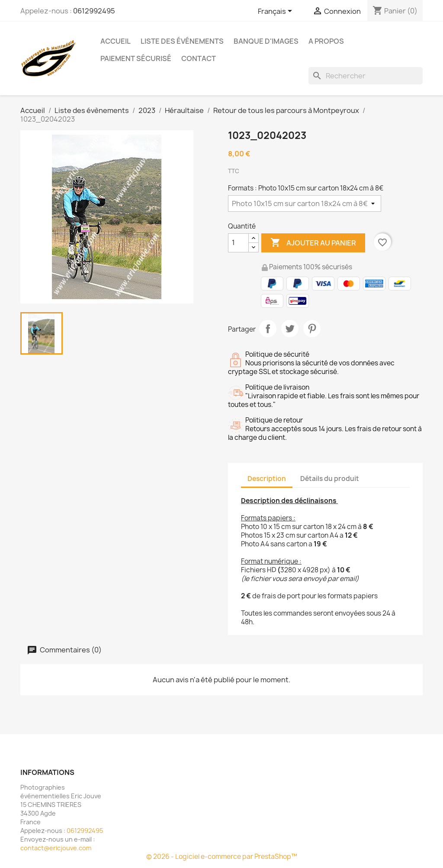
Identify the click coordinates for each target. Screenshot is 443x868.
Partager (268, 329)
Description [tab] (267, 479)
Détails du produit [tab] (330, 479)
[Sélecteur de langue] (276, 12)
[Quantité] (238, 243)
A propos (326, 41)
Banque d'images (266, 41)
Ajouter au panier (313, 243)
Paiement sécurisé (136, 58)
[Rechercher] (366, 76)
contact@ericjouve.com (56, 848)
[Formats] (305, 203)
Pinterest (312, 329)
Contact (199, 58)
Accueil (116, 41)
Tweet (290, 329)
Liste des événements (182, 41)
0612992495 (94, 11)
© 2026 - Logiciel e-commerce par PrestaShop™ (222, 857)
